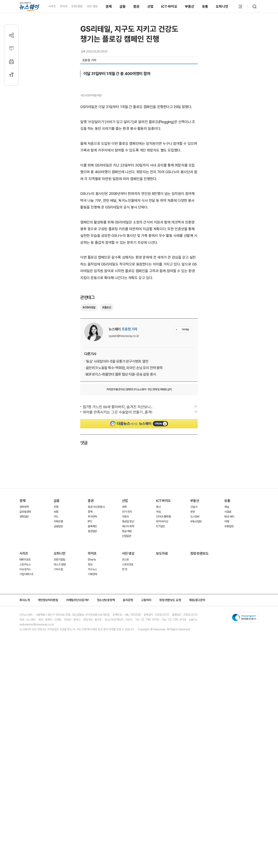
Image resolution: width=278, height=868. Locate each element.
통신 (158, 618)
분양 (193, 623)
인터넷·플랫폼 (163, 627)
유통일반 (229, 637)
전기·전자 (127, 623)
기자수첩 (58, 680)
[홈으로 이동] (29, 6)
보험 (56, 623)
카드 (56, 627)
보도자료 (162, 664)
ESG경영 (77, 6)
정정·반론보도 (199, 664)
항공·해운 (127, 642)
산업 (150, 6)
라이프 (64, 6)
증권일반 (92, 642)
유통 (205, 6)
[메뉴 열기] (240, 6)
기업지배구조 (26, 685)
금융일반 (58, 637)
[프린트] (11, 62)
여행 (227, 632)
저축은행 (58, 632)
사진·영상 (92, 6)
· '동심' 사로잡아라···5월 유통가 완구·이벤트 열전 (116, 472)
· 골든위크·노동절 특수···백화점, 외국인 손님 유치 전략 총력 (123, 479)
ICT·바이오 (169, 6)
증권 (136, 6)
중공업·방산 (128, 632)
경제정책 (24, 618)
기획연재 (92, 685)
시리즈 (52, 6)
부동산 (190, 6)
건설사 (194, 618)
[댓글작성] (11, 48)
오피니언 (222, 6)
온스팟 (125, 670)
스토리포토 (128, 675)
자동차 (125, 627)
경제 (109, 6)
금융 (123, 6)
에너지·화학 (128, 637)
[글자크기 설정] (11, 75)
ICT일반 (160, 637)
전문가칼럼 (59, 670)
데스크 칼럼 (60, 675)
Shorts (92, 670)
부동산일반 (196, 632)
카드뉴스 (92, 680)
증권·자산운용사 (96, 618)
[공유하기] (11, 35)
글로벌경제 (25, 623)
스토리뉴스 (25, 675)
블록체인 (92, 637)
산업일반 (127, 647)
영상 (90, 675)
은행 (56, 618)
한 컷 (125, 680)
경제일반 (24, 627)
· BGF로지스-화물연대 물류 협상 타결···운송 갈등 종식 (120, 485)
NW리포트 (25, 670)
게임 (158, 623)
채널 (227, 618)
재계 (124, 618)
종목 (90, 623)
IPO (90, 632)
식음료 (228, 623)
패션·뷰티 (229, 627)
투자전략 (92, 627)
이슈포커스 (25, 680)
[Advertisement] (139, 577)
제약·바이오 (162, 632)
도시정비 (195, 627)
